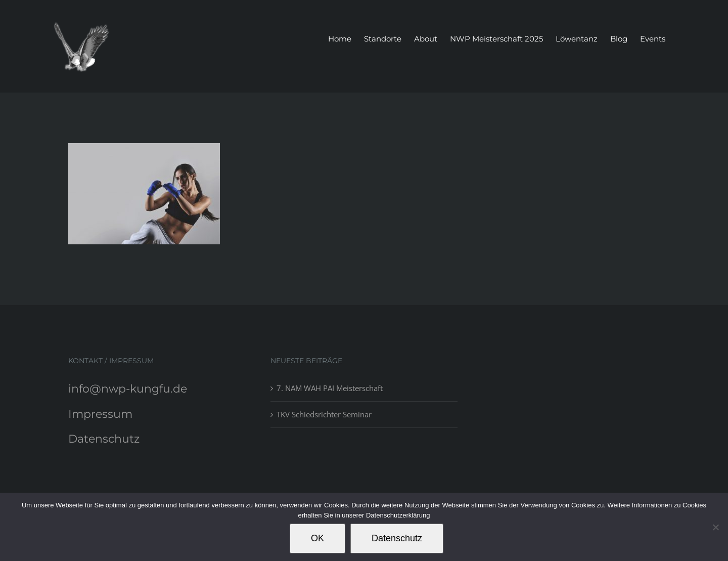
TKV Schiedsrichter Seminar (324, 414)
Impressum (100, 414)
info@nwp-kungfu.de (128, 389)
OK (317, 538)
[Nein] (715, 527)
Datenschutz (104, 439)
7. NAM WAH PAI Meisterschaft (330, 388)
